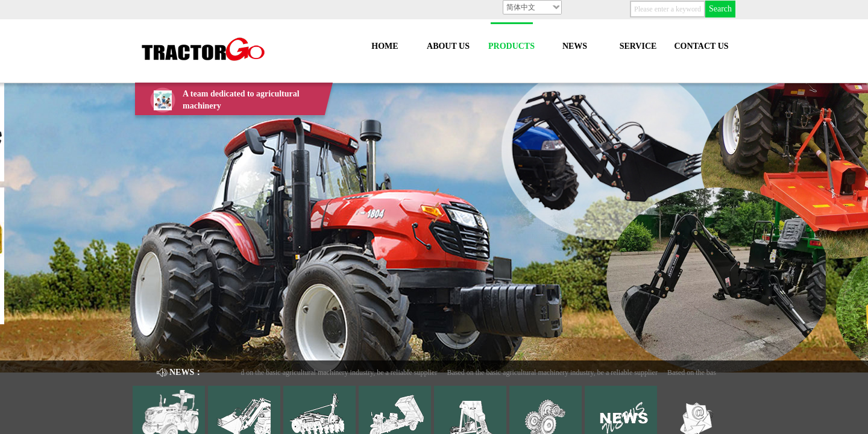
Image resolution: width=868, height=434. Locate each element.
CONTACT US (701, 46)
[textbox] (668, 9)
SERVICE (638, 46)
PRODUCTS (511, 46)
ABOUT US (448, 46)
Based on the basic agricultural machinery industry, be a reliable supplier (334, 373)
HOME (385, 46)
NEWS (575, 46)
